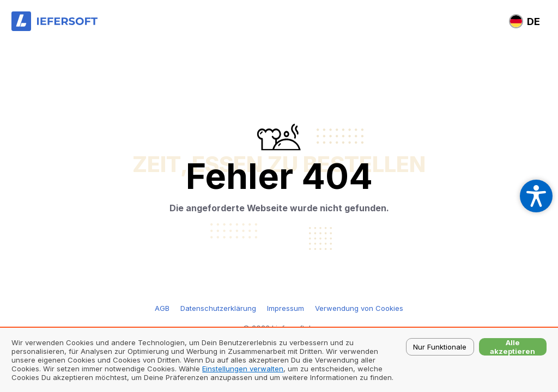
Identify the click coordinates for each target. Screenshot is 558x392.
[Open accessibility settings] (536, 196)
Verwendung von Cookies (359, 308)
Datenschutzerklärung (218, 308)
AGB (162, 308)
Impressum (286, 308)
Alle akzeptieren (512, 347)
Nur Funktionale (440, 347)
